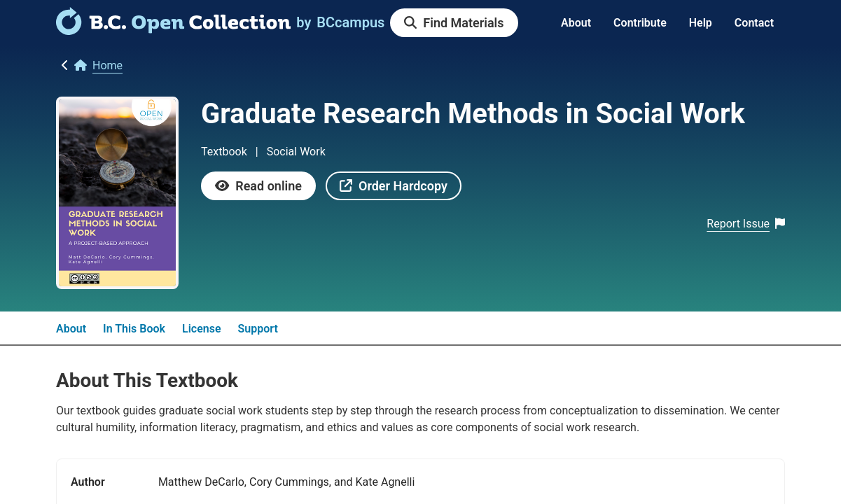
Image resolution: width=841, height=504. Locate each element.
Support (258, 329)
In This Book (134, 329)
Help (701, 23)
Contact (754, 23)
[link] (173, 30)
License (202, 329)
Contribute (640, 23)
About (576, 23)
